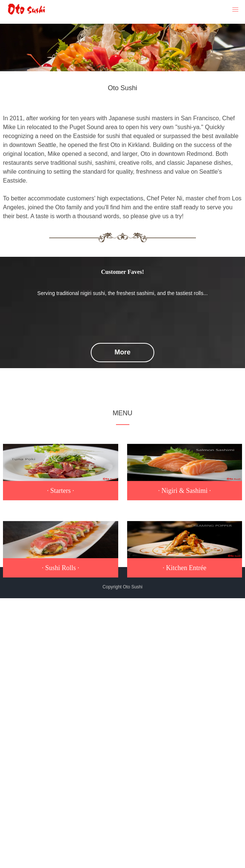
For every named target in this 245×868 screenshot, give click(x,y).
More (122, 352)
